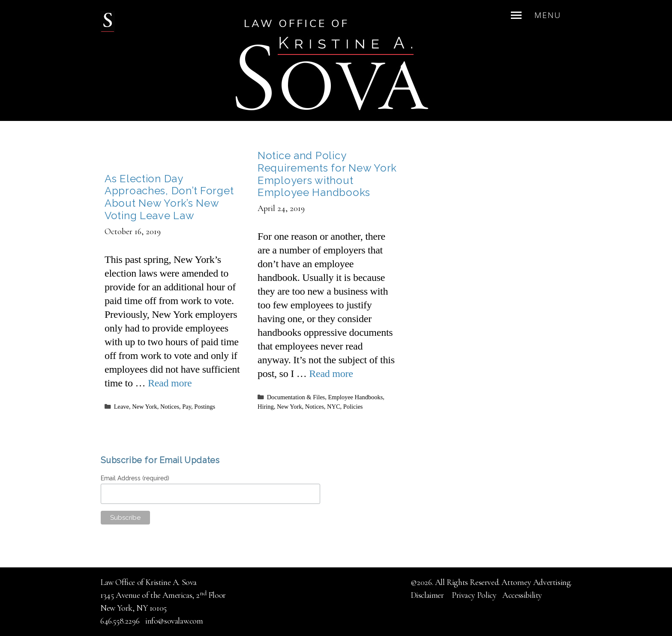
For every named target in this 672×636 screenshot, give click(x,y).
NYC (333, 407)
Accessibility (522, 595)
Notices (170, 407)
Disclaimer (428, 595)
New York (145, 407)
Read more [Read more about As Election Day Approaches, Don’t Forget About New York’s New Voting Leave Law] (170, 383)
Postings (205, 407)
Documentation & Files (296, 397)
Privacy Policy (474, 595)
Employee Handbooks (355, 397)
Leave (121, 407)
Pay (187, 407)
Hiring (266, 407)
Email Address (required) (136, 478)
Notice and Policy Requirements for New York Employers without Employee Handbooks (327, 174)
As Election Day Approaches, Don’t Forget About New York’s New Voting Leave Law (169, 197)
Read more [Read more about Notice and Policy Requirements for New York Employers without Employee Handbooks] (331, 374)
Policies (353, 407)
